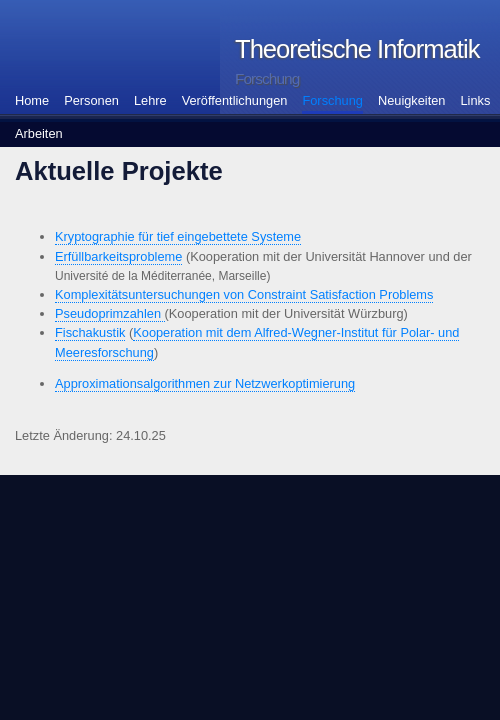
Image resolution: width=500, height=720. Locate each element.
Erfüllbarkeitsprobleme (118, 256)
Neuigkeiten (412, 100)
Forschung (332, 100)
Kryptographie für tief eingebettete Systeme (178, 236)
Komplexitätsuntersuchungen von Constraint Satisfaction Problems (244, 294)
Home (32, 100)
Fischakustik (90, 332)
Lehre (150, 100)
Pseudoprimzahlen (110, 313)
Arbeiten (39, 133)
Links (476, 100)
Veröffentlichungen (235, 100)
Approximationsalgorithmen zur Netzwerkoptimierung (205, 383)
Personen (91, 100)
